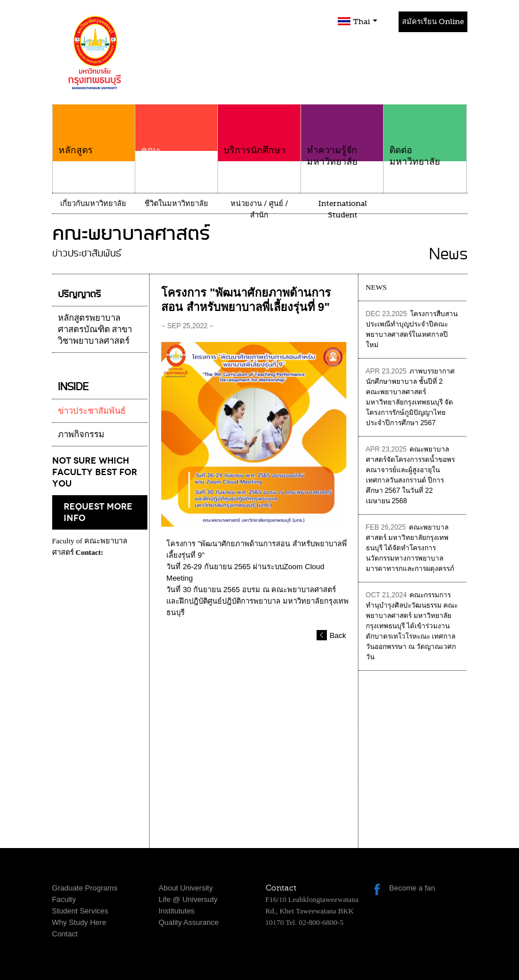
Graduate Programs (85, 888)
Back (338, 635)
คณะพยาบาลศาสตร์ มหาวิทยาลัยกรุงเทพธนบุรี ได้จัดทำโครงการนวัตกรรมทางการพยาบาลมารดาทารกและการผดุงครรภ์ (410, 548)
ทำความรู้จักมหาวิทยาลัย (342, 136)
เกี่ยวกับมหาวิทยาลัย (93, 203)
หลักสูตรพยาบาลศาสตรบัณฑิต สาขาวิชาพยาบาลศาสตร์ (95, 329)
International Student (343, 209)
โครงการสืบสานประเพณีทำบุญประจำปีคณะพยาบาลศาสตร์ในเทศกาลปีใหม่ (412, 329)
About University (186, 888)
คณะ (176, 145)
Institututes (177, 911)
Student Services (80, 911)
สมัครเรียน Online (433, 22)
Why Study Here (79, 922)
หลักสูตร (94, 130)
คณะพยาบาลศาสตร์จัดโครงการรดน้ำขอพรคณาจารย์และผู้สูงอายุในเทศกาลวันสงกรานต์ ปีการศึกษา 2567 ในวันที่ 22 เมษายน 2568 (410, 475)
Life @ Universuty (188, 899)
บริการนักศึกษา (259, 130)
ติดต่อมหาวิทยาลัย (425, 136)
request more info (98, 512)
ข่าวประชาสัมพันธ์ (92, 411)
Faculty (64, 899)
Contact (65, 934)
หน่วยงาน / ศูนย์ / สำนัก (259, 209)
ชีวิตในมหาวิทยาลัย (176, 203)
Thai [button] (365, 22)
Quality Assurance (189, 922)
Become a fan (412, 888)
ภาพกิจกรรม (81, 434)
